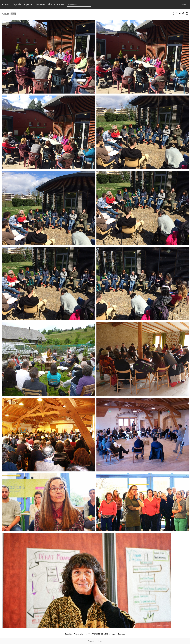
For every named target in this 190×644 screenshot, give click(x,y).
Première (69, 634)
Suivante (113, 634)
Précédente (79, 634)
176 (89, 634)
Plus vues (40, 4)
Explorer (28, 4)
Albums (6, 4)
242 (106, 634)
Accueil (6, 14)
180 (102, 634)
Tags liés (17, 4)
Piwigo (100, 641)
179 (98, 634)
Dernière (121, 634)
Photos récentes (56, 4)
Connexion (183, 4)
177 (92, 634)
